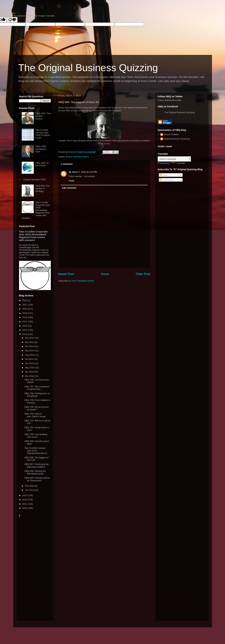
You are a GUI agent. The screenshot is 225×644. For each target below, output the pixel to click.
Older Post (143, 274)
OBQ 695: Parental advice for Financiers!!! (37, 479)
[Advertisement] (35, 568)
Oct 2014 (30, 346)
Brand (69, 157)
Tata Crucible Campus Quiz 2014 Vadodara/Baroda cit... (36, 451)
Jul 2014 (29, 359)
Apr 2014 (30, 372)
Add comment (69, 188)
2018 (25, 317)
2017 (25, 321)
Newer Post (66, 274)
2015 (25, 330)
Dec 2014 (30, 338)
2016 (25, 326)
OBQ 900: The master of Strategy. (42, 188)
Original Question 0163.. (35, 179)
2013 (25, 495)
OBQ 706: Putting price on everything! (37, 395)
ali (70, 172)
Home (105, 274)
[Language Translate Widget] (174, 159)
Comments (166, 180)
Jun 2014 (30, 363)
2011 (25, 504)
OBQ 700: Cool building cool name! (36, 436)
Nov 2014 (30, 342)
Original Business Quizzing (177, 139)
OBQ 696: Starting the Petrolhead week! (35, 472)
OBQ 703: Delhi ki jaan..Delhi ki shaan (35, 415)
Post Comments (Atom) (83, 281)
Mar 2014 (30, 376)
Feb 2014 (30, 486)
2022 (25, 300)
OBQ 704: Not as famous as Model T (36, 408)
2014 (25, 334)
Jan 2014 (30, 490)
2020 (25, 309)
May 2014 (30, 368)
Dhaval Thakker (171, 134)
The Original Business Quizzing (88, 68)
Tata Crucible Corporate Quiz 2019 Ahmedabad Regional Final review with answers (36, 210)
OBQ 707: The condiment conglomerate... (37, 388)
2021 (25, 305)
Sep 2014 (30, 351)
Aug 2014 (30, 355)
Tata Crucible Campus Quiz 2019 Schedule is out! (43, 134)
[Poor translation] (12, 20)
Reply (72, 181)
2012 (25, 500)
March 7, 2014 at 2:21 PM (85, 172)
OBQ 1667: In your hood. (42, 164)
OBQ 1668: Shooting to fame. (41, 149)
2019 (25, 313)
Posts (164, 175)
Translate (178, 163)
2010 (25, 508)
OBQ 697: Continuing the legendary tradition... (36, 466)
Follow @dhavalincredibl (169, 100)
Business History (81, 157)
